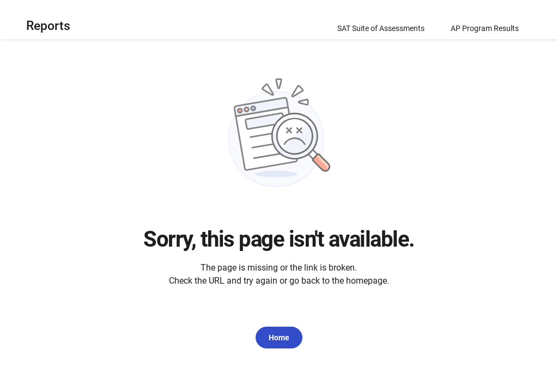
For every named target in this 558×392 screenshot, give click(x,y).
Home (279, 338)
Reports (48, 26)
